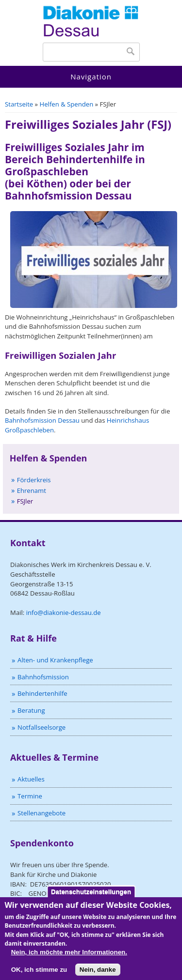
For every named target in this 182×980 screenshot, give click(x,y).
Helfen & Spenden (67, 104)
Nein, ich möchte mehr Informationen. (69, 957)
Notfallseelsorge (41, 727)
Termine (30, 796)
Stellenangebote (41, 813)
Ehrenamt (32, 490)
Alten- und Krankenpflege (55, 660)
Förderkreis (34, 480)
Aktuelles (31, 779)
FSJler (25, 501)
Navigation (91, 77)
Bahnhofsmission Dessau (42, 420)
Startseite (19, 104)
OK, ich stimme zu (39, 974)
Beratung (31, 710)
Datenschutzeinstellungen (91, 896)
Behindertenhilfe (42, 693)
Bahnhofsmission (43, 677)
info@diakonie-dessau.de (64, 612)
